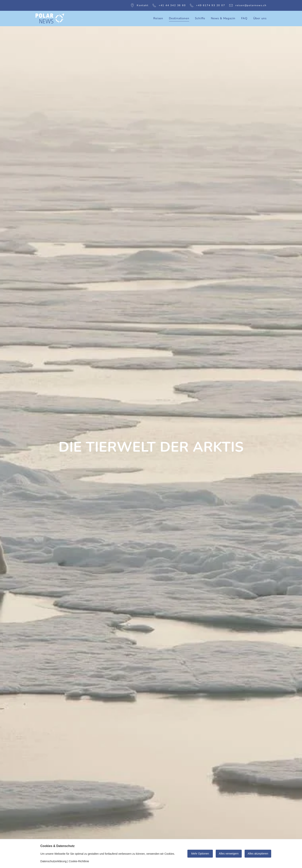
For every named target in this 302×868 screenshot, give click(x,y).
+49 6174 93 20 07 (207, 5)
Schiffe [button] (200, 18)
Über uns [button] (260, 18)
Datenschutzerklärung (54, 861)
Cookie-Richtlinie (79, 861)
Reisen (158, 18)
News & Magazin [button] (223, 18)
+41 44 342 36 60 (169, 5)
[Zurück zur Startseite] (50, 18)
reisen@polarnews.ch (248, 5)
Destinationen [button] (179, 18)
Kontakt (139, 5)
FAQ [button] (244, 18)
